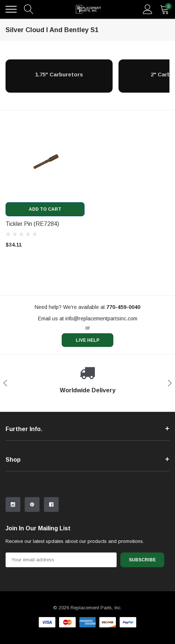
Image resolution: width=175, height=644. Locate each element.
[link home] (88, 9)
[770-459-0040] (123, 307)
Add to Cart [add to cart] (45, 209)
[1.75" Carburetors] (59, 74)
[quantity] (165, 9)
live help (87, 340)
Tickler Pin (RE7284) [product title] (32, 224)
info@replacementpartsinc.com (101, 318)
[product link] (45, 163)
